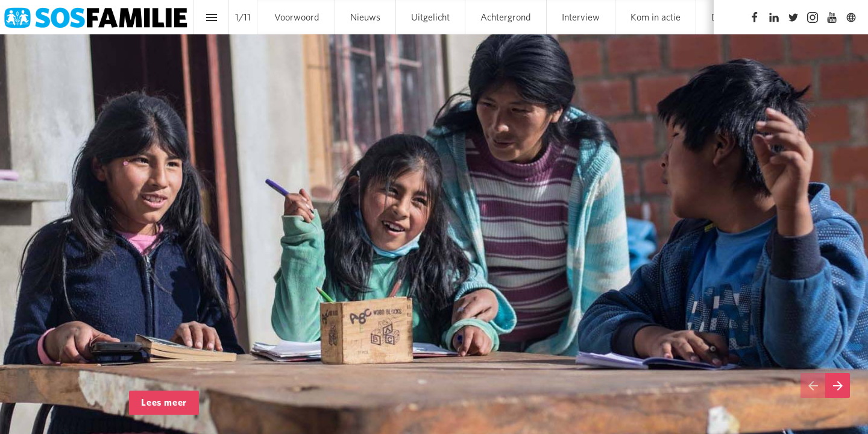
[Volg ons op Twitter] (793, 17)
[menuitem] (297, 17)
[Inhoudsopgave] (211, 17)
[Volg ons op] (851, 17)
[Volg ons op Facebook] (755, 17)
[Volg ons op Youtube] (832, 17)
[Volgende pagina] (838, 385)
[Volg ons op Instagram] (813, 17)
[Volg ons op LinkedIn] (774, 17)
